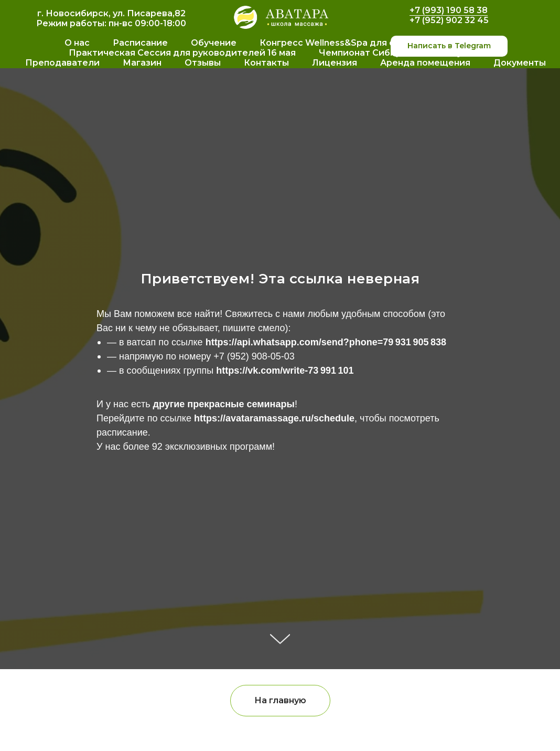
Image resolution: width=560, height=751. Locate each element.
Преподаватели (62, 63)
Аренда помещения (425, 63)
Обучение (214, 43)
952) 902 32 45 (457, 20)
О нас (77, 43)
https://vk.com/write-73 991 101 (285, 371)
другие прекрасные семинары (224, 404)
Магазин (142, 63)
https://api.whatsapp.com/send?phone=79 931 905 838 (326, 342)
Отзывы (203, 63)
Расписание (140, 43)
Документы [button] (520, 63)
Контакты (266, 63)
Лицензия (335, 63)
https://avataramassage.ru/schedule (274, 418)
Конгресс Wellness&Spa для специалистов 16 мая (373, 43)
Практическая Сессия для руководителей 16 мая (182, 53)
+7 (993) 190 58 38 (449, 10)
